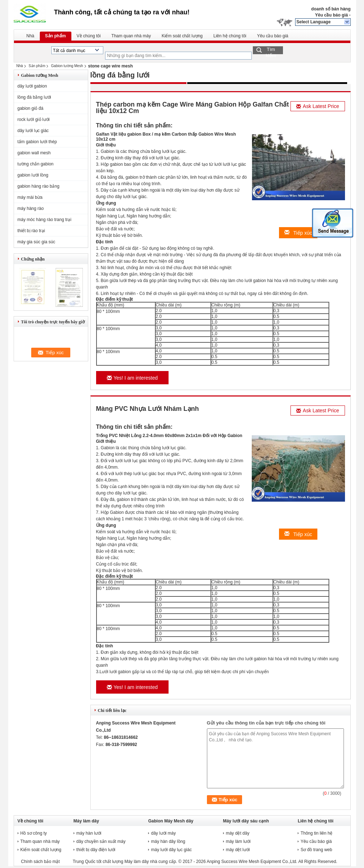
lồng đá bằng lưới (34, 97)
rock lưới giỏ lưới (34, 119)
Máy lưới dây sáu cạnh (246, 821)
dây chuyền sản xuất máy (101, 841)
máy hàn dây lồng (168, 841)
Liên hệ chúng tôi (230, 36)
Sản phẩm (56, 36)
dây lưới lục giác (33, 131)
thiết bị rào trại (31, 231)
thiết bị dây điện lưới (96, 850)
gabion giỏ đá (30, 108)
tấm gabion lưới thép (37, 142)
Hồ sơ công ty (34, 833)
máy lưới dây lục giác (171, 850)
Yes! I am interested (132, 378)
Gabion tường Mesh (67, 66)
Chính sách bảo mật (41, 862)
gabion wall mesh (34, 153)
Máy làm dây (86, 821)
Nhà (30, 36)
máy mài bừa (30, 197)
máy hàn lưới (89, 833)
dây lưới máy (163, 833)
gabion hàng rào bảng (39, 186)
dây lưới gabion (32, 86)
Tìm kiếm (271, 50)
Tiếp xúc (298, 233)
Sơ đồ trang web (316, 850)
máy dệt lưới (238, 850)
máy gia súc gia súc (36, 242)
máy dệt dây (238, 833)
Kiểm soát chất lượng (182, 36)
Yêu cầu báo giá (331, 15)
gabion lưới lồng (33, 175)
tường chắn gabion (36, 164)
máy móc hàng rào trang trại (44, 220)
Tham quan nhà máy (131, 36)
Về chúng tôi (89, 36)
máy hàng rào (31, 208)
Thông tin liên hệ (316, 833)
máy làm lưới (238, 841)
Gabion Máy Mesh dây (171, 821)
